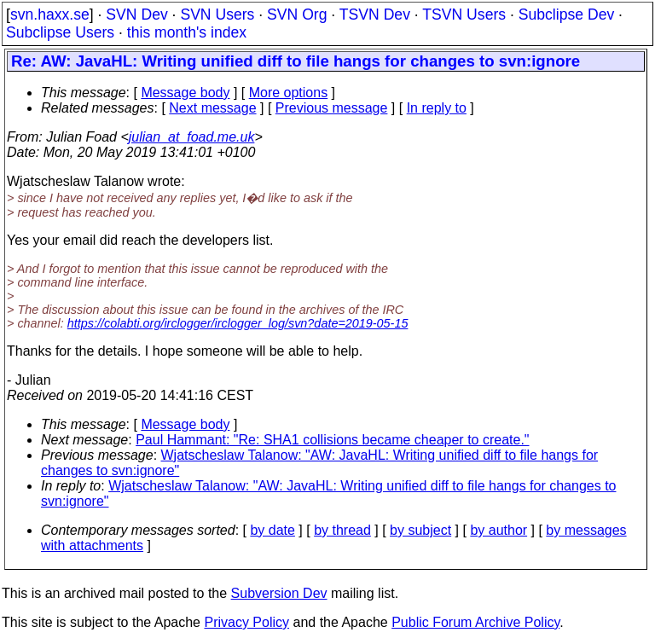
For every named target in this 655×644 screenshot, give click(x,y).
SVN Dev (136, 15)
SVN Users (217, 15)
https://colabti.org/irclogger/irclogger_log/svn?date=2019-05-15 (238, 323)
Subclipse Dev (566, 15)
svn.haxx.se (50, 15)
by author (498, 530)
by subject (420, 530)
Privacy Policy (246, 622)
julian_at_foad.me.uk (192, 137)
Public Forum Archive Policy (475, 622)
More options (289, 93)
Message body (185, 93)
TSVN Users (464, 15)
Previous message (332, 108)
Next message (212, 108)
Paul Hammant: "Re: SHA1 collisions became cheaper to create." (332, 440)
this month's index (187, 32)
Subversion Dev (279, 593)
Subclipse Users (60, 32)
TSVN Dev (375, 15)
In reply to (437, 108)
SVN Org (297, 15)
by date (272, 530)
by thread (342, 530)
